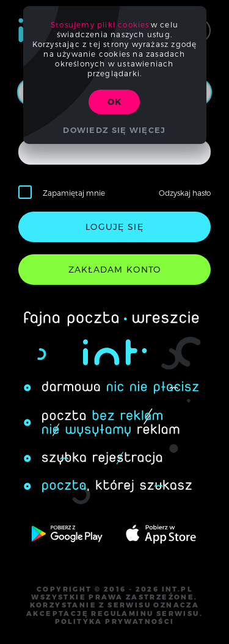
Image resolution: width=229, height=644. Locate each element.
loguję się (114, 227)
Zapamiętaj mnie (74, 193)
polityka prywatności (115, 621)
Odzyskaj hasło (185, 193)
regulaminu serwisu (145, 614)
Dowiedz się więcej (114, 130)
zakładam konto (115, 269)
